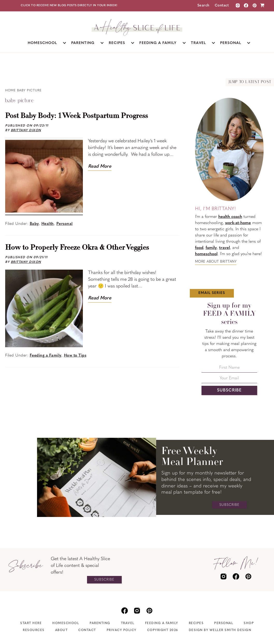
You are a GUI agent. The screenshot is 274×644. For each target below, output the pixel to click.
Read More (100, 166)
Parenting (100, 623)
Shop (249, 623)
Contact (222, 6)
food (199, 248)
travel (225, 248)
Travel (128, 623)
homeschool (206, 254)
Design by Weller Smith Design (220, 630)
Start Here (31, 623)
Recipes (196, 623)
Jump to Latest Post (250, 82)
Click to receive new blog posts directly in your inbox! (69, 6)
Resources (34, 630)
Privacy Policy (122, 630)
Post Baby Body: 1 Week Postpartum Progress (77, 116)
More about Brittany (216, 262)
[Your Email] (229, 380)
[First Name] (229, 369)
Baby (34, 224)
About (62, 630)
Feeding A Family (162, 623)
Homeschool (66, 623)
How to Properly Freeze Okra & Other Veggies (77, 248)
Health (48, 224)
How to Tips (75, 356)
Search (203, 6)
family (211, 248)
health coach (230, 217)
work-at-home (238, 223)
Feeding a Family (46, 356)
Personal (65, 224)
